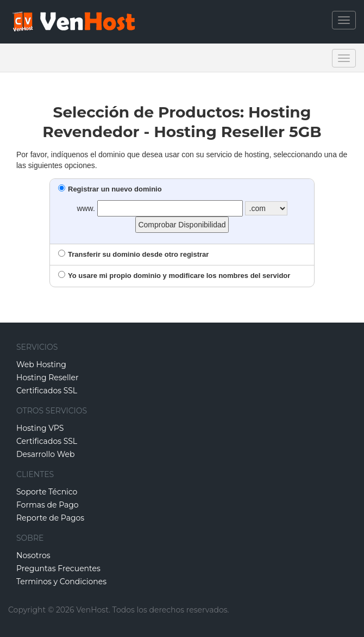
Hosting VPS (40, 428)
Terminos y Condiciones (61, 582)
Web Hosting (41, 364)
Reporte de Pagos (50, 518)
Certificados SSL (47, 391)
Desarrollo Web (46, 454)
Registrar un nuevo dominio (110, 189)
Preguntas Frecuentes (58, 568)
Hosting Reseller (48, 378)
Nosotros (33, 555)
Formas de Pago (48, 505)
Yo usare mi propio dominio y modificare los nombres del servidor (174, 276)
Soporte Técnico (47, 492)
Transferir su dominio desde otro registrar (133, 254)
